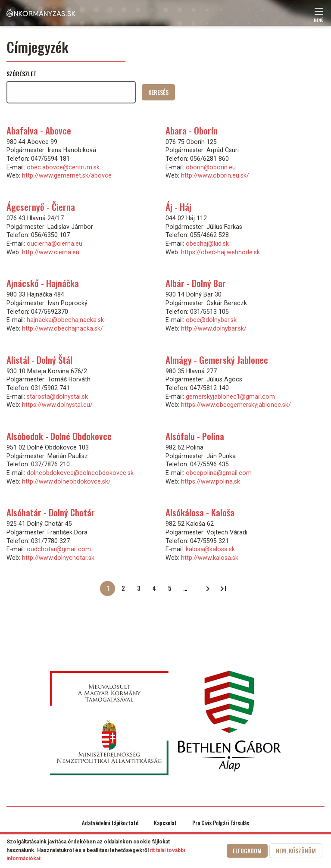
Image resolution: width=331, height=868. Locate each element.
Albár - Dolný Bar (196, 283)
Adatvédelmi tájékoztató (110, 823)
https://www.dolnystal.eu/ (57, 405)
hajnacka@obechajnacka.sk (65, 320)
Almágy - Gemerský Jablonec (217, 360)
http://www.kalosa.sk (210, 558)
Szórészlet (22, 73)
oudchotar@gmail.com (59, 549)
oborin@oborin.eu (211, 167)
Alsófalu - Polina (195, 436)
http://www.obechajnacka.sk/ (62, 328)
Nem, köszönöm (296, 851)
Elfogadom (247, 851)
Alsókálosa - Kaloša (200, 512)
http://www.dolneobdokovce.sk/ (66, 481)
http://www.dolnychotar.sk (58, 558)
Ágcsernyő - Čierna (41, 207)
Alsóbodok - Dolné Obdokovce (59, 436)
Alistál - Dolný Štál (39, 360)
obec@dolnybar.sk (211, 320)
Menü (319, 17)
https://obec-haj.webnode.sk (220, 252)
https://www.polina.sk (211, 481)
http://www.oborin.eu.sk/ (215, 175)
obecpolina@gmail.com (219, 473)
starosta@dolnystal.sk (57, 397)
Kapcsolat (165, 823)
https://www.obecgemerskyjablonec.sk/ (236, 405)
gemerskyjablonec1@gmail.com (230, 397)
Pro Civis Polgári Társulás (221, 823)
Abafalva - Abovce (39, 130)
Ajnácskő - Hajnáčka (43, 283)
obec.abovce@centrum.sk (63, 167)
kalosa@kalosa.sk (210, 549)
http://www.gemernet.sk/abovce (67, 175)
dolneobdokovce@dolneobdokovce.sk (80, 473)
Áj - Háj (178, 207)
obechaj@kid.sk (207, 244)
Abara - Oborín (192, 130)
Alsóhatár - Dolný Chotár (51, 512)
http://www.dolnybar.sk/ (214, 328)
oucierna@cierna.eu (55, 244)
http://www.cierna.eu (51, 252)
